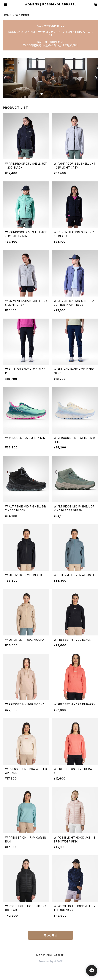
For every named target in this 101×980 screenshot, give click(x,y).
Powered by (50, 961)
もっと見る (50, 935)
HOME (7, 15)
